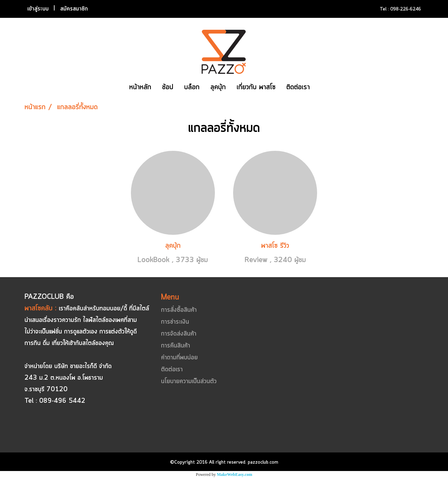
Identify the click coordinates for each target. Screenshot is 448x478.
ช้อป (168, 87)
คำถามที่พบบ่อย (179, 358)
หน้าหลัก (140, 87)
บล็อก (192, 87)
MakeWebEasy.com (235, 475)
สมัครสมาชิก (74, 9)
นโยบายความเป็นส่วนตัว (189, 381)
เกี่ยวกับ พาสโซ (256, 87)
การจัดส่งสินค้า (179, 334)
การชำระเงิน (175, 322)
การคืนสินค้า (176, 346)
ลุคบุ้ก (218, 87)
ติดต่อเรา (298, 87)
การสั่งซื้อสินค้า (179, 310)
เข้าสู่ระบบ (38, 9)
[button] (321, 87)
